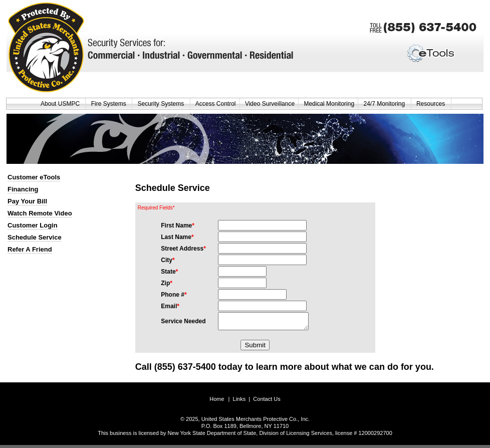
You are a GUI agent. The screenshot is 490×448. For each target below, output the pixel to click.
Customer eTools (34, 177)
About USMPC (61, 104)
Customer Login (33, 225)
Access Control (216, 104)
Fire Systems (110, 104)
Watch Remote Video (40, 213)
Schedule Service (35, 237)
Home (217, 402)
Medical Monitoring (329, 104)
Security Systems (162, 104)
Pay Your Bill (27, 201)
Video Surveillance (270, 104)
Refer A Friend (30, 249)
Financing (23, 189)
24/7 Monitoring (385, 104)
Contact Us (267, 402)
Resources (432, 104)
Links (239, 402)
